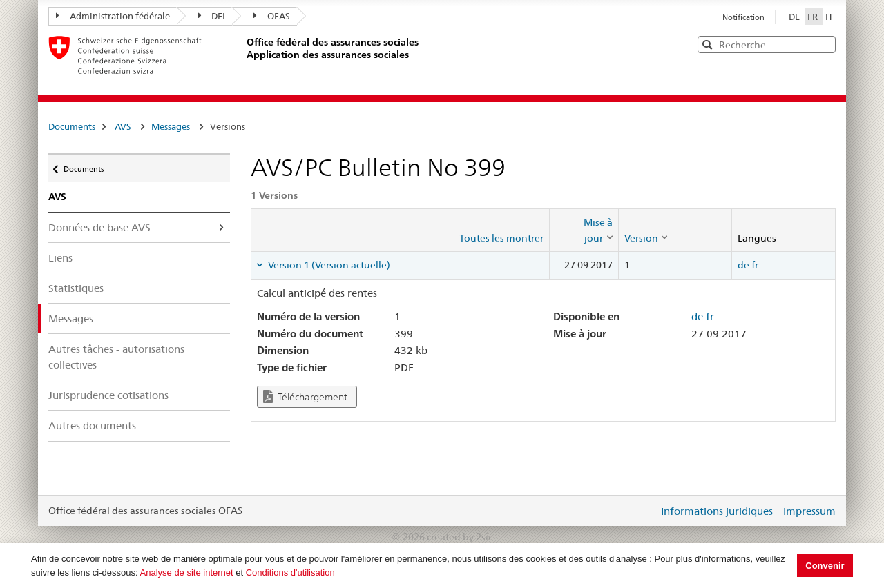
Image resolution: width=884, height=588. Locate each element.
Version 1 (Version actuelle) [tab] (328, 265)
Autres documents (92, 425)
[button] (824, 44)
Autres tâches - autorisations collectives (116, 357)
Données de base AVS (99, 227)
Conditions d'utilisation (290, 572)
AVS (123, 126)
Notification (743, 17)
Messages (171, 126)
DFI (212, 16)
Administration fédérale (113, 16)
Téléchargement (305, 396)
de (743, 265)
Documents (72, 126)
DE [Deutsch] (795, 17)
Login (645, 511)
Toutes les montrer (501, 238)
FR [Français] (814, 17)
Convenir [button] (825, 566)
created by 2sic (460, 537)
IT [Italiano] (829, 17)
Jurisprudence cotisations (108, 395)
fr (755, 265)
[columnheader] (584, 230)
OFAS (272, 16)
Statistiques (76, 288)
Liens (60, 258)
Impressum (809, 511)
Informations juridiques (717, 511)
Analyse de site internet (187, 572)
